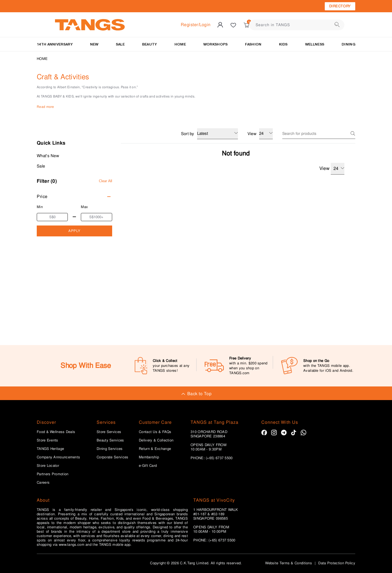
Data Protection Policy (337, 563)
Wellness (315, 44)
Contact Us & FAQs (155, 432)
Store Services (109, 432)
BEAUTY (150, 44)
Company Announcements (58, 457)
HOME (180, 44)
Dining (348, 44)
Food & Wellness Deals (56, 432)
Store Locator (48, 466)
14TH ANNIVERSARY (55, 44)
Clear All (105, 181)
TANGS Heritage (50, 449)
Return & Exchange (155, 449)
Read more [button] (45, 107)
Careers (43, 483)
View (332, 169)
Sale (41, 166)
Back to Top (196, 394)
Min (40, 207)
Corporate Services (112, 457)
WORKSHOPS (216, 44)
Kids (283, 44)
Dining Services (110, 449)
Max (84, 207)
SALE (120, 44)
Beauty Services (110, 440)
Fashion (253, 44)
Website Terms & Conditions (289, 563)
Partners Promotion (53, 474)
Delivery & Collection (156, 440)
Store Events (48, 440)
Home (42, 59)
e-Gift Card (148, 466)
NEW (94, 44)
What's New (48, 156)
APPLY (74, 231)
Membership (149, 457)
